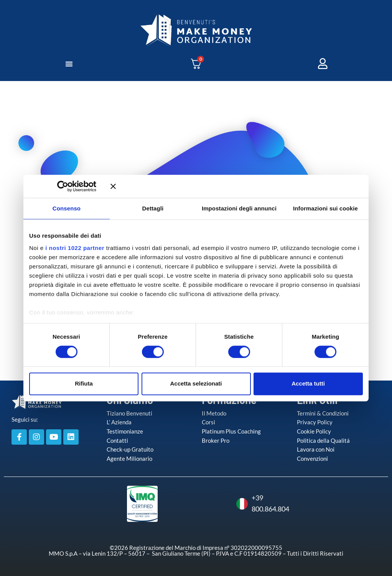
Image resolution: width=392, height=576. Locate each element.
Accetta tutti (308, 383)
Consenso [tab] (67, 208)
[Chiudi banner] (237, 186)
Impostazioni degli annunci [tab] (239, 208)
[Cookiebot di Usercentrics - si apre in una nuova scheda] (74, 186)
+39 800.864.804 (251, 503)
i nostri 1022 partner (75, 248)
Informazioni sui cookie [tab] (325, 208)
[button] (69, 64)
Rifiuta (84, 383)
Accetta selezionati (196, 383)
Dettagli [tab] (153, 208)
